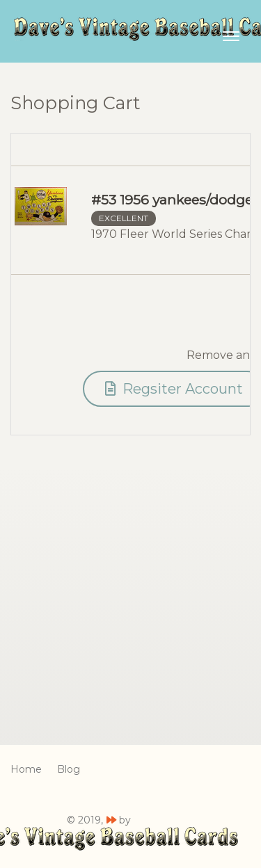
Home (26, 769)
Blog (69, 769)
